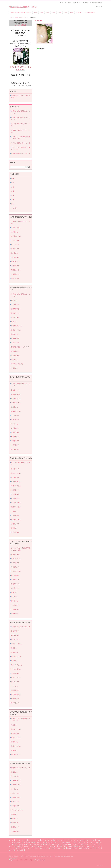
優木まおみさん (16, 755)
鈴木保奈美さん (16, 575)
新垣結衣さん (15, 334)
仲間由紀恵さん (16, 236)
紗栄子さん (15, 772)
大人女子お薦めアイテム (59, 848)
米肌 (13, 842)
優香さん (14, 750)
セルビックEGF (66, 842)
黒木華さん (15, 360)
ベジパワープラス (95, 844)
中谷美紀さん (15, 305)
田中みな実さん (16, 797)
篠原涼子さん (15, 249)
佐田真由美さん (16, 694)
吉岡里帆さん (15, 351)
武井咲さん (15, 253)
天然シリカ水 (68, 846)
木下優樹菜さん (16, 780)
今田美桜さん (15, 445)
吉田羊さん (15, 601)
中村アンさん (15, 793)
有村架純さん (15, 266)
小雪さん (14, 322)
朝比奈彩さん (15, 420)
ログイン (100, 865)
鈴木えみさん (15, 640)
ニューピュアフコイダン (53, 842)
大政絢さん (15, 511)
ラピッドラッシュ (24, 848)
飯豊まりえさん (16, 520)
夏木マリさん (15, 554)
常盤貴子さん (15, 584)
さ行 (47, 12)
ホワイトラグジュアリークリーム (40, 848)
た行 (53, 12)
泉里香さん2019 (16, 656)
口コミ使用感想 (90, 12)
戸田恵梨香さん (16, 482)
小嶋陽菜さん (15, 806)
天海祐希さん (15, 609)
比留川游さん (15, 673)
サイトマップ (95, 848)
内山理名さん (15, 532)
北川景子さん (15, 240)
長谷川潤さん (15, 631)
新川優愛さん (15, 449)
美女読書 (87, 848)
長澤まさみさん (16, 394)
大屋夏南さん (15, 699)
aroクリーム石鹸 (23, 844)
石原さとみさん (16, 228)
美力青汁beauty (67, 844)
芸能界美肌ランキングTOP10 (20, 347)
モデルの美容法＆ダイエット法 (21, 143)
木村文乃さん (15, 490)
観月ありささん (16, 411)
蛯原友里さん (15, 703)
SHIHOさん (15, 652)
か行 (41, 12)
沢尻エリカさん (16, 399)
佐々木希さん (15, 477)
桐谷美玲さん (15, 437)
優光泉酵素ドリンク (79, 846)
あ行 (35, 12)
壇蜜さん (14, 725)
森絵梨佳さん (15, 635)
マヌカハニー (53, 846)
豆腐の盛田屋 (31, 842)
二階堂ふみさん (16, 270)
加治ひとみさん (16, 678)
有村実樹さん (15, 690)
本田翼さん (15, 368)
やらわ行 (79, 12)
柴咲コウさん (15, 278)
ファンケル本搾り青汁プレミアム (18, 846)
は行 (65, 12)
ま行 (71, 12)
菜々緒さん (15, 424)
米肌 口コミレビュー (21, 17)
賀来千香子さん (16, 580)
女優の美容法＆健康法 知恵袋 (23, 6)
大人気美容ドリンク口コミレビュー (51, 844)
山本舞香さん (15, 515)
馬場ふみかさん (16, 738)
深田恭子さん (15, 469)
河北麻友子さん (16, 403)
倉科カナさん (15, 524)
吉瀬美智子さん (16, 309)
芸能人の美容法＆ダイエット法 (21, 154)
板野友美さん (15, 827)
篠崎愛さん (15, 742)
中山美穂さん (15, 605)
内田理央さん (15, 415)
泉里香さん (15, 661)
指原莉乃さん (15, 802)
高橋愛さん (15, 814)
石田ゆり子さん (16, 559)
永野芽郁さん (15, 262)
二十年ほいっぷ (34, 844)
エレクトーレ (41, 842)
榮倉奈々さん (15, 390)
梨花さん (14, 648)
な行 (59, 12)
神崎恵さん (15, 819)
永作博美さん (15, 563)
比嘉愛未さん (15, 428)
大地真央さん (15, 588)
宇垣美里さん (15, 831)
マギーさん (15, 686)
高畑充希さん (15, 494)
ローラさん (15, 789)
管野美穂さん (15, 338)
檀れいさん (15, 592)
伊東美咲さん (15, 614)
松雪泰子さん (15, 313)
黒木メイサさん (16, 473)
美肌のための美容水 (17, 364)
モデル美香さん (16, 669)
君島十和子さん (16, 785)
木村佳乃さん (15, 343)
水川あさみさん (16, 503)
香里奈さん (15, 407)
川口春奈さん (15, 499)
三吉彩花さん (15, 441)
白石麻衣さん (15, 257)
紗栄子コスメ (15, 823)
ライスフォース (21, 842)
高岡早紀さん (15, 567)
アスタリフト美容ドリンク (81, 844)
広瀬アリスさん (16, 507)
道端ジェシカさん (17, 644)
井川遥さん (15, 300)
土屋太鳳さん (15, 274)
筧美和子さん (15, 733)
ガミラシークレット (93, 842)
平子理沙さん (15, 776)
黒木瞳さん (15, 597)
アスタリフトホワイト (79, 842)
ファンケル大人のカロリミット (38, 846)
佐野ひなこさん (16, 746)
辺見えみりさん (16, 486)
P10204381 (38, 21)
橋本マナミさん (16, 729)
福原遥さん (15, 528)
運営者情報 (20, 850)
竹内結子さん (15, 245)
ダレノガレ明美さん (17, 810)
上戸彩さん (15, 232)
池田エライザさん (17, 665)
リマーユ (15, 848)
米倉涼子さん (15, 432)
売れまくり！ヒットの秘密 (75, 848)
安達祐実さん (15, 355)
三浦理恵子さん (16, 571)
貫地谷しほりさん (17, 326)
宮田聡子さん (15, 682)
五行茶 (60, 846)
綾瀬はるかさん (16, 330)
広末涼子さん (15, 317)
